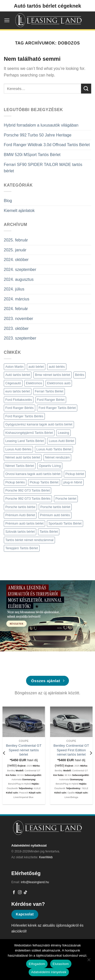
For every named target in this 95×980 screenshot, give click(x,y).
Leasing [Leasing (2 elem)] (63, 433)
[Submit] (86, 89)
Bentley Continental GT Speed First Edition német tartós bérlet (71, 750)
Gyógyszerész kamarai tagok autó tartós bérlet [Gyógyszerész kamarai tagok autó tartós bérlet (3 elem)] (39, 424)
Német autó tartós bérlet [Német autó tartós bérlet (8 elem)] (23, 457)
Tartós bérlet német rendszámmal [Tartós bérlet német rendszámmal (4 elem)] (29, 540)
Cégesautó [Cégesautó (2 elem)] (13, 383)
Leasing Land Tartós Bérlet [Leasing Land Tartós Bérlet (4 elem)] (25, 441)
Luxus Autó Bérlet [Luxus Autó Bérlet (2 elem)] (61, 441)
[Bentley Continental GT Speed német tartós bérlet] (24, 722)
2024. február (16, 309)
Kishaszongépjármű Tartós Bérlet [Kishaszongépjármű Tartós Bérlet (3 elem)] (29, 433)
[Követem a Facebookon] (14, 893)
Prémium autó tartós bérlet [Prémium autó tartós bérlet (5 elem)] (24, 523)
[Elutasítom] (89, 961)
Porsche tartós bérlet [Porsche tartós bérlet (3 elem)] (55, 507)
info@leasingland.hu (35, 882)
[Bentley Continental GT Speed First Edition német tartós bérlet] (71, 722)
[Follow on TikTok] (25, 893)
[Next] (91, 753)
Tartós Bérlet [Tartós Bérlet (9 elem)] (49, 532)
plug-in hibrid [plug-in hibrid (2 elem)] (73, 482)
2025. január (15, 250)
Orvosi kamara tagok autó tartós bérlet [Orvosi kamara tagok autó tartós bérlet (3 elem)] (33, 474)
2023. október (16, 328)
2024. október (16, 260)
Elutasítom (61, 964)
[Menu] (7, 20)
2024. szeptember (20, 270)
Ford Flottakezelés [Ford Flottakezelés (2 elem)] (19, 400)
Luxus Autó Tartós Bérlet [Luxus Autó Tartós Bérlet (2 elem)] (54, 449)
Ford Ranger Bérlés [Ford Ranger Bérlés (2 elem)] (20, 408)
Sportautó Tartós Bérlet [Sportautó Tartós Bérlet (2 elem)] (65, 523)
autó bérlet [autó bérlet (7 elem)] (36, 367)
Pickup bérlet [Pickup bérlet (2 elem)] (75, 474)
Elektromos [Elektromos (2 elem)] (34, 383)
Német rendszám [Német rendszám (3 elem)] (57, 457)
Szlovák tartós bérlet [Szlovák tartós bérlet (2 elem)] (20, 532)
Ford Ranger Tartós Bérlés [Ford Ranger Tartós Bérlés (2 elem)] (24, 416)
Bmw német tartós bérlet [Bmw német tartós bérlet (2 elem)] (53, 375)
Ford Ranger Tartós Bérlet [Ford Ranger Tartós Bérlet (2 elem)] (57, 408)
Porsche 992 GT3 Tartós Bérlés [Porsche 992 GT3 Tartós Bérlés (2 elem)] (28, 499)
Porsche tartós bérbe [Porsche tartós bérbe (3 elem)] (20, 507)
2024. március (17, 299)
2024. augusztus (19, 279)
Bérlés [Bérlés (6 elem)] (80, 375)
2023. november (18, 319)
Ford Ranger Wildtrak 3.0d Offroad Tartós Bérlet (47, 145)
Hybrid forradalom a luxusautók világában (41, 125)
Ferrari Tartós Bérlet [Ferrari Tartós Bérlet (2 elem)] (49, 391)
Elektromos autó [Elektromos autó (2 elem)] (59, 383)
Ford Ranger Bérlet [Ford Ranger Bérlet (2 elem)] (51, 400)
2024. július (14, 289)
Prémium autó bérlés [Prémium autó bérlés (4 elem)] (55, 515)
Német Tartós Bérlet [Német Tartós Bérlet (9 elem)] (20, 466)
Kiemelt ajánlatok (19, 211)
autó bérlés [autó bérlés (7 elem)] (57, 367)
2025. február (16, 240)
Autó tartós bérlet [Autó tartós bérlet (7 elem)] (18, 375)
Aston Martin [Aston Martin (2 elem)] (14, 367)
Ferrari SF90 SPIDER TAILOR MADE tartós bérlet (43, 168)
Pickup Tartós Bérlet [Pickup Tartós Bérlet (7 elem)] (44, 482)
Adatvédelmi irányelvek (49, 972)
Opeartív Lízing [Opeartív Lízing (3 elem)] (50, 466)
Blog (8, 201)
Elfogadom (37, 964)
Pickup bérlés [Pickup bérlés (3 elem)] (15, 482)
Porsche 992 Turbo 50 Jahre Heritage (38, 135)
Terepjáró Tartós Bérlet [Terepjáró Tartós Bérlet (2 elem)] (22, 548)
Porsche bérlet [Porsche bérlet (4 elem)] (66, 499)
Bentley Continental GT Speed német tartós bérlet (24, 750)
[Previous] (4, 753)
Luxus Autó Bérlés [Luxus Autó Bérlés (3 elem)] (18, 449)
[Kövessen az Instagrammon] (20, 893)
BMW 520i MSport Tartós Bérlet (32, 155)
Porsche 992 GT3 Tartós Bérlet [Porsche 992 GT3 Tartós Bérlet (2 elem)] (27, 490)
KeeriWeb (46, 857)
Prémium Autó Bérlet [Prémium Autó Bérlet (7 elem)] (20, 515)
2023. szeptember (20, 338)
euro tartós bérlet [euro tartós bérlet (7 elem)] (18, 391)
